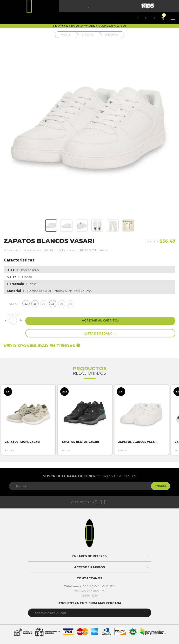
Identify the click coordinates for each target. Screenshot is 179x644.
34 (44, 304)
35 (53, 304)
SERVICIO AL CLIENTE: (89, 586)
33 (35, 304)
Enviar (161, 486)
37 (71, 304)
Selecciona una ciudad (51, 613)
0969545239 (89, 595)
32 (26, 304)
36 (62, 304)
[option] (28, 420)
